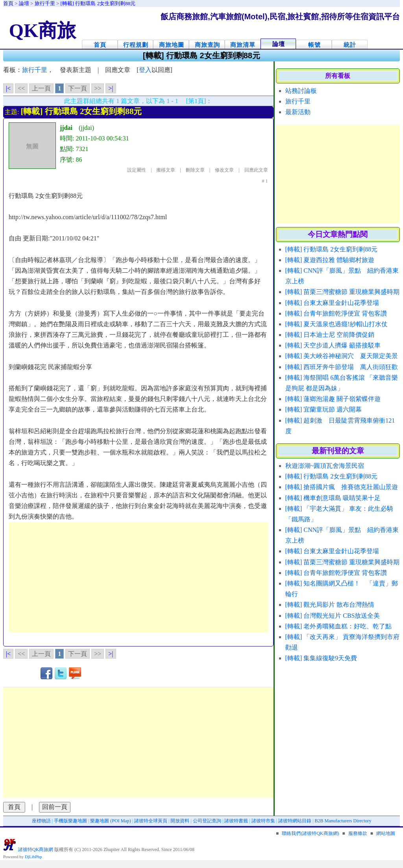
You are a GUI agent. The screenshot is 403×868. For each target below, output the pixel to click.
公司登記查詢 (207, 821)
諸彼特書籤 (236, 821)
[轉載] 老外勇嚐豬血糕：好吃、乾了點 (339, 626)
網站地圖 (386, 833)
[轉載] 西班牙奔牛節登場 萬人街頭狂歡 (342, 367)
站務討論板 (301, 91)
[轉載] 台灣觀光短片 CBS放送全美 (333, 616)
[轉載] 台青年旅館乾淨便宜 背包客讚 (336, 313)
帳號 (314, 45)
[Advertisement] (138, 577)
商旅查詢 (207, 45)
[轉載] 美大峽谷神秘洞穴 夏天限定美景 (342, 356)
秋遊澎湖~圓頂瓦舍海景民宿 (325, 466)
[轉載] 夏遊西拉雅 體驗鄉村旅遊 (330, 260)
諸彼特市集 (263, 821)
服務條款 (358, 833)
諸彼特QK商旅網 (36, 850)
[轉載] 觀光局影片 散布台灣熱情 (330, 605)
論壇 (279, 44)
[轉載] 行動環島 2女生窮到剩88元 (332, 249)
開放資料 (180, 821)
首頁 (100, 45)
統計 (350, 45)
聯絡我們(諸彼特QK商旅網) (310, 833)
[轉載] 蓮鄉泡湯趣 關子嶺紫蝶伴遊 (333, 399)
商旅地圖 (172, 45)
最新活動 (298, 112)
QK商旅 (43, 30)
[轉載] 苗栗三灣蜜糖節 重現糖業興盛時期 (343, 292)
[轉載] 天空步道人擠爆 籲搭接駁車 (333, 345)
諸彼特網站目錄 (295, 821)
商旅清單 (243, 45)
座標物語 (41, 821)
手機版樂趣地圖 (70, 821)
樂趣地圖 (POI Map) (110, 821)
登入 (145, 70)
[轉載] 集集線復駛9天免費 (321, 658)
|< (8, 88)
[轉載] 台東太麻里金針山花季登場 (332, 303)
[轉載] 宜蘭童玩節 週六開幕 (324, 409)
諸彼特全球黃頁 (151, 821)
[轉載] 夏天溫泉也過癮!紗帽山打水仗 (336, 324)
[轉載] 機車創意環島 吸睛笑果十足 (333, 498)
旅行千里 (298, 101)
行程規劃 (136, 45)
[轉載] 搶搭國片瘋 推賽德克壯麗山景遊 (342, 487)
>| (111, 88)
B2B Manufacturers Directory (343, 821)
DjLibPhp (33, 857)
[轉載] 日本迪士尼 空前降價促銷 (330, 335)
